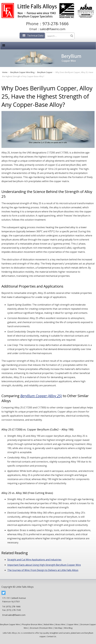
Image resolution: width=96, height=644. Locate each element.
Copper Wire (73, 624)
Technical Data (32, 36)
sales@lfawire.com (53, 29)
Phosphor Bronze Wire (32, 624)
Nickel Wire (49, 624)
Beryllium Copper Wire (10, 624)
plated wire (76, 633)
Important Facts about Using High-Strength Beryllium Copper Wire (44, 565)
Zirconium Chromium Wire (41, 628)
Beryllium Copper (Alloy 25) (41, 396)
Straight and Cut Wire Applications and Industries (34, 560)
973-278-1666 (56, 24)
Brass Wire (60, 624)
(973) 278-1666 (13, 606)
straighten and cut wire (60, 633)
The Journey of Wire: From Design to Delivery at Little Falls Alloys (43, 570)
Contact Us (51, 636)
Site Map (58, 628)
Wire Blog (68, 628)
